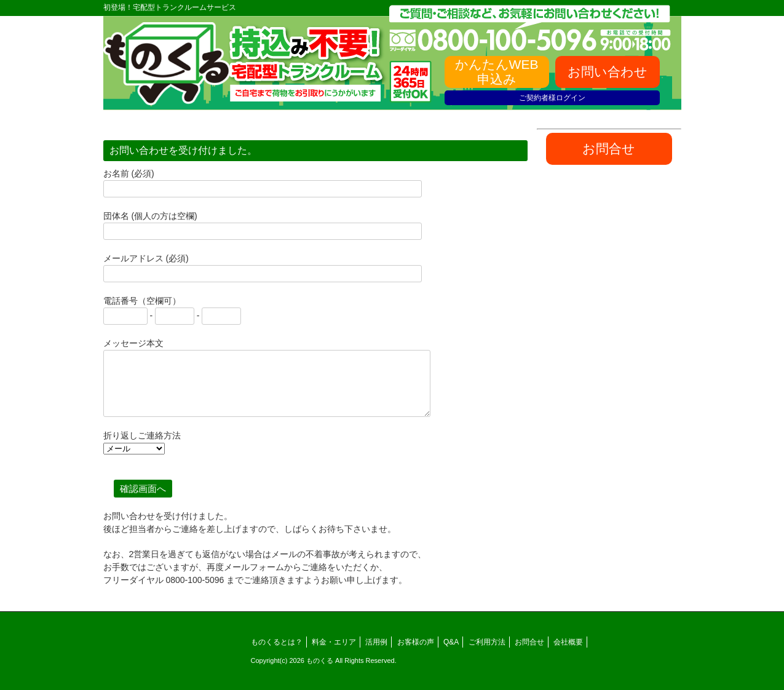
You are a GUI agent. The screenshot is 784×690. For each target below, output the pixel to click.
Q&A (451, 642)
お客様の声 (416, 642)
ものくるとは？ (277, 642)
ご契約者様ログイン (552, 98)
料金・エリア (334, 642)
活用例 (376, 642)
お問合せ (529, 642)
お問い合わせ (608, 72)
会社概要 (568, 642)
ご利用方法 (487, 642)
